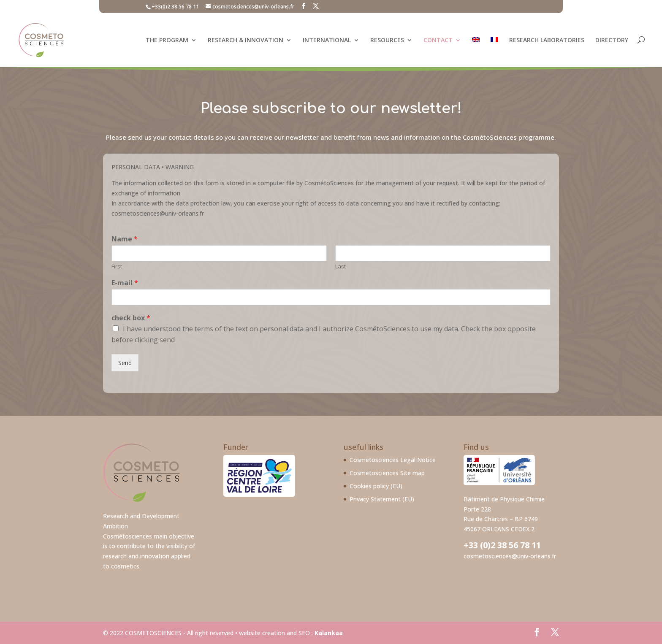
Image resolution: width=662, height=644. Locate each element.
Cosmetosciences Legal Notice (393, 460)
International (327, 40)
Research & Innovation (246, 40)
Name (125, 239)
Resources (387, 40)
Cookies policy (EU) (376, 486)
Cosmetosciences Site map (387, 473)
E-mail (125, 283)
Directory (612, 40)
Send (125, 363)
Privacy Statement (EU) (382, 499)
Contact (438, 40)
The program (167, 40)
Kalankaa (329, 633)
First (117, 267)
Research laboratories (547, 40)
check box (131, 318)
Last (340, 267)
